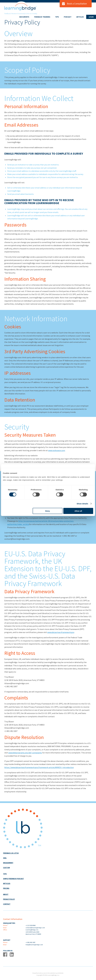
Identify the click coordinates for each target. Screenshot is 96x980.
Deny (48, 511)
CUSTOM (6, 868)
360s (5, 858)
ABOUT (6, 894)
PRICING (6, 888)
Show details (82, 504)
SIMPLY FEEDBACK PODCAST (13, 879)
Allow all (78, 511)
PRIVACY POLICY (9, 899)
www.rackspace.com (57, 450)
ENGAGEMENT (8, 863)
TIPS (57, 17)
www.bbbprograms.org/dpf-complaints (25, 753)
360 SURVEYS (24, 17)
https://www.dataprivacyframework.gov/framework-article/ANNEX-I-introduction (39, 767)
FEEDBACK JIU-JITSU (11, 853)
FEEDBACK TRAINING (42, 17)
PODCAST (68, 17)
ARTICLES (80, 17)
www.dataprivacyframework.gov (61, 632)
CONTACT (7, 904)
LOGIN (91, 17)
